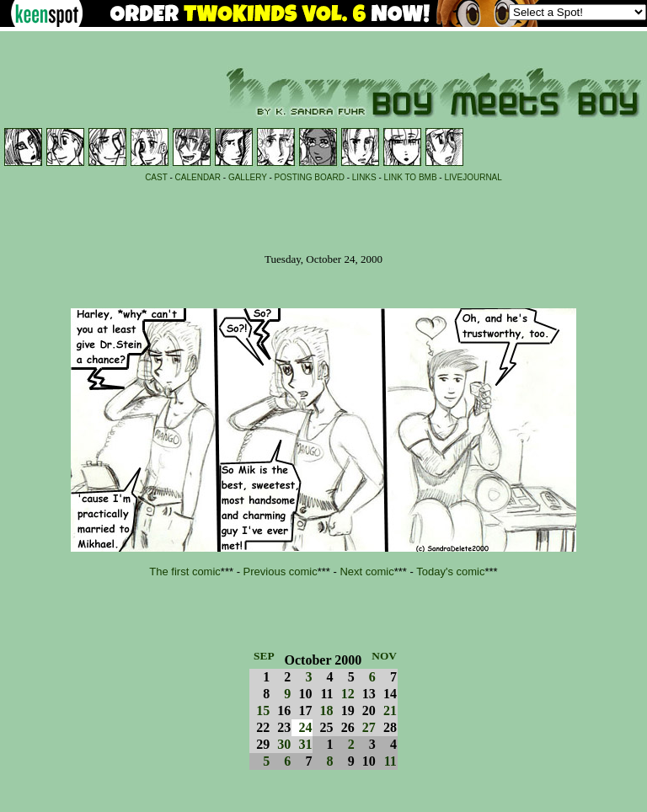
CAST (156, 177)
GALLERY (248, 177)
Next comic (366, 572)
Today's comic (450, 572)
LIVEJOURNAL (473, 177)
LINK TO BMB (411, 177)
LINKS (364, 177)
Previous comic (281, 572)
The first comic (185, 572)
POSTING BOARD (310, 177)
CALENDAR (198, 177)
